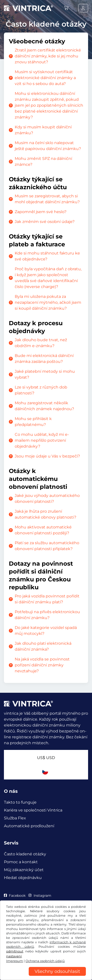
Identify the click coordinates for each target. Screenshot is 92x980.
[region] (46, 976)
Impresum (15, 961)
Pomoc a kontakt (21, 862)
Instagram (40, 896)
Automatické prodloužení (29, 826)
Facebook (15, 896)
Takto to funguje (20, 802)
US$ (46, 758)
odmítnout (15, 951)
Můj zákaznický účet (24, 870)
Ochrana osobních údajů (45, 961)
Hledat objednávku (23, 878)
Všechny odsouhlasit (57, 971)
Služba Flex (15, 818)
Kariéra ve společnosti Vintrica (33, 810)
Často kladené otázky (25, 854)
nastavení (14, 956)
